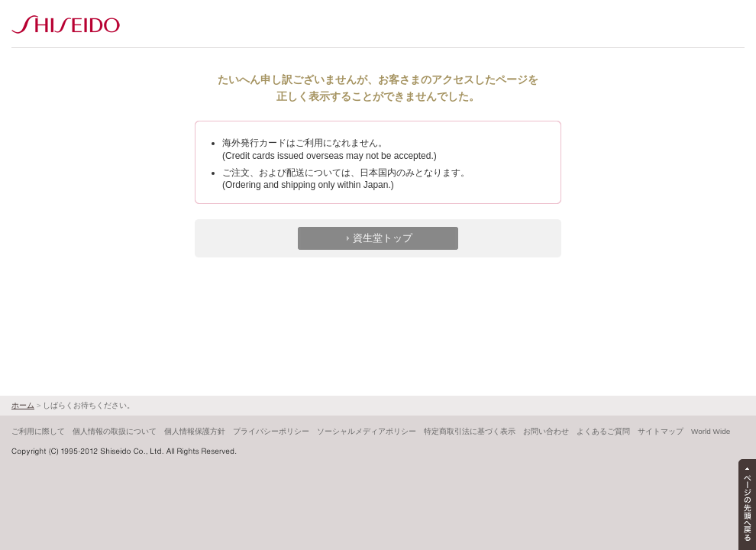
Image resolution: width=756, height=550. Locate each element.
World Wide (711, 431)
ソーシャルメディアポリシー (367, 431)
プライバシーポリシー (271, 431)
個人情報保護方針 (195, 431)
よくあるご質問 (603, 431)
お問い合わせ (546, 431)
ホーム (23, 405)
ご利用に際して (38, 431)
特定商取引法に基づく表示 (470, 431)
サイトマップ (661, 431)
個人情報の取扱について (115, 431)
